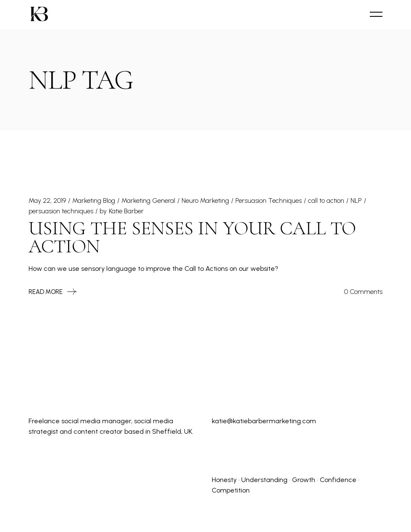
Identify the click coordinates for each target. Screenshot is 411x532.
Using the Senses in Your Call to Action (192, 237)
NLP (356, 200)
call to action (326, 200)
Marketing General (148, 200)
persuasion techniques (61, 211)
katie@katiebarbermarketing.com (264, 421)
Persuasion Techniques (269, 200)
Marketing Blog (94, 200)
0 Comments (363, 292)
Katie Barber (126, 211)
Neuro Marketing (205, 200)
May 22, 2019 (47, 200)
